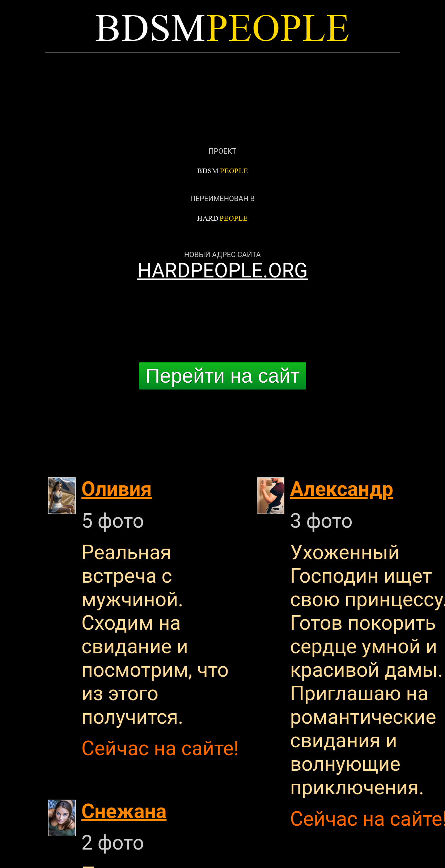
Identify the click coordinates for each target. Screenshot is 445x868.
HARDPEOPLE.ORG (223, 271)
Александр (342, 489)
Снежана (124, 811)
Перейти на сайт (223, 376)
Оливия (117, 489)
